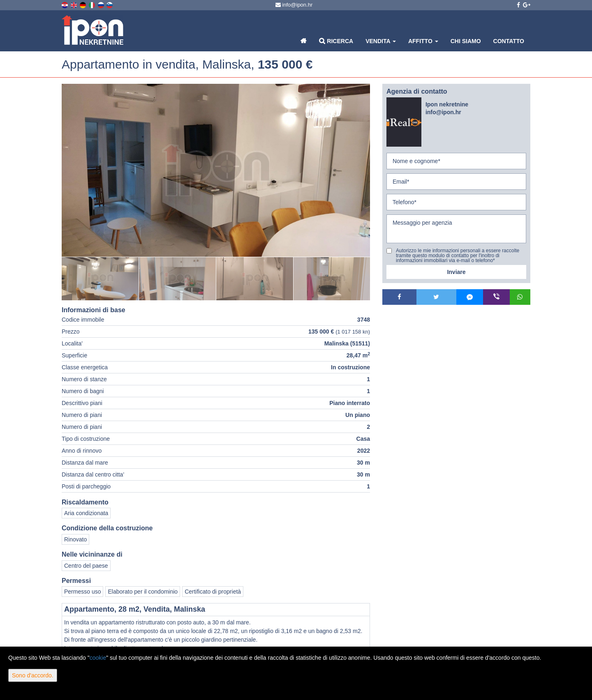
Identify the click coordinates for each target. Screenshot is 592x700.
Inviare (456, 272)
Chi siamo (466, 41)
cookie (98, 658)
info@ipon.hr (294, 5)
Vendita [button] (381, 41)
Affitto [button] (423, 41)
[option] (100, 279)
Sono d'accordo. (33, 675)
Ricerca (336, 41)
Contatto (509, 41)
